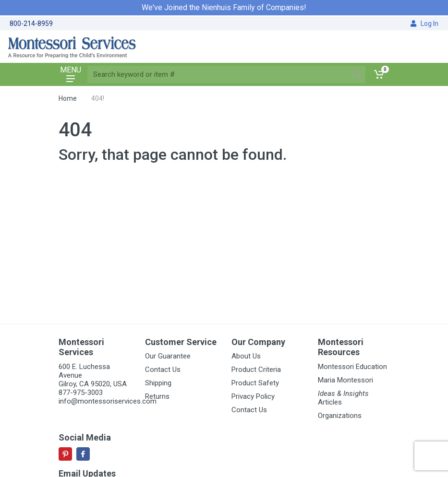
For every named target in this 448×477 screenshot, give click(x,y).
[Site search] (218, 74)
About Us (246, 356)
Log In (424, 24)
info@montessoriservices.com (108, 401)
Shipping (158, 383)
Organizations (340, 416)
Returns (157, 396)
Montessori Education (352, 367)
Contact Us (163, 370)
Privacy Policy (253, 396)
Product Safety (255, 383)
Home (68, 98)
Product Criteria (256, 370)
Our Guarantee (168, 356)
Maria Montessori (345, 380)
